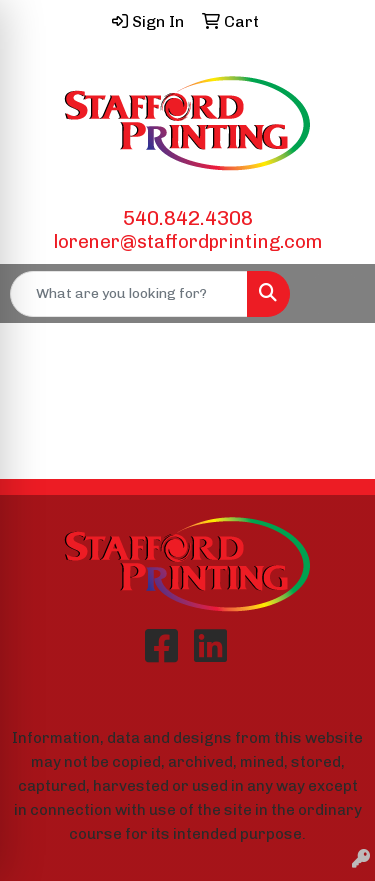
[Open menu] (335, 294)
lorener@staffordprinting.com (188, 241)
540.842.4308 (188, 218)
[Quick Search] (129, 294)
